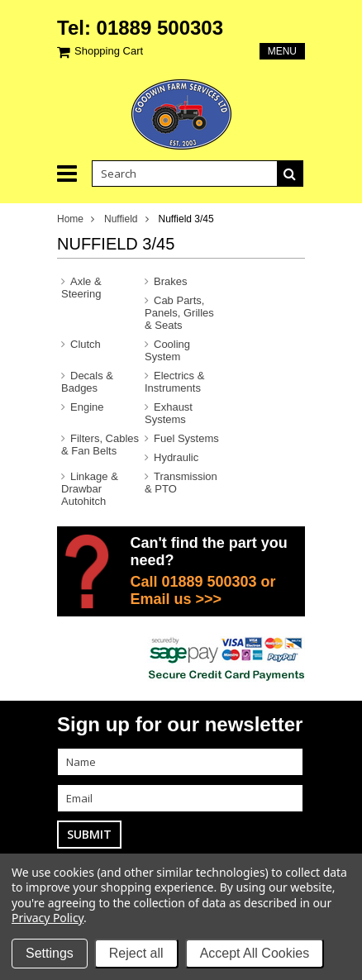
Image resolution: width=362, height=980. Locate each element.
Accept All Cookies (255, 953)
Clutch (86, 344)
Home (70, 219)
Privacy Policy (48, 918)
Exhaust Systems (169, 413)
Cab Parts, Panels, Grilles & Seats (179, 313)
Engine (87, 407)
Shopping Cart (109, 51)
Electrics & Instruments (174, 382)
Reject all (136, 953)
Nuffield (121, 219)
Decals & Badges (87, 382)
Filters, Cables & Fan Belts (100, 445)
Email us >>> (176, 599)
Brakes (170, 281)
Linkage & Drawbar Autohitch (90, 489)
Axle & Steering (81, 288)
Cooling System (167, 350)
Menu (282, 51)
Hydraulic (176, 457)
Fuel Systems (186, 438)
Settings (50, 953)
